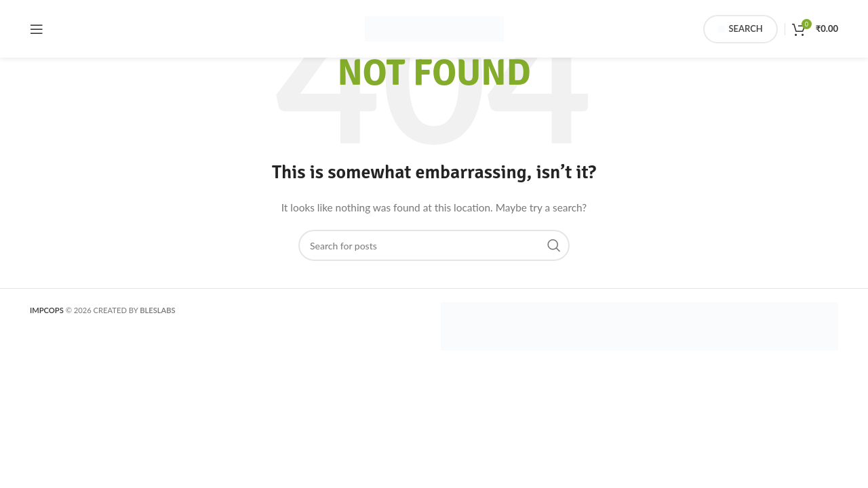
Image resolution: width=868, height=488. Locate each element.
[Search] (434, 245)
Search (740, 29)
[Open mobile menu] (37, 29)
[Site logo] (434, 27)
